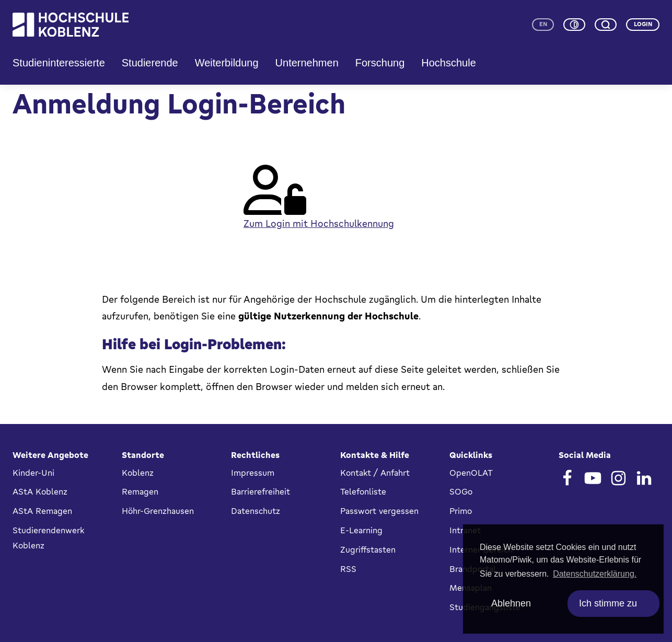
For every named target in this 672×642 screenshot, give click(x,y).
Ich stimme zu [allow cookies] (608, 603)
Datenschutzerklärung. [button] (595, 574)
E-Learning (361, 530)
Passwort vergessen (379, 511)
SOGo (461, 491)
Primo (461, 511)
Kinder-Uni (33, 473)
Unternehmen (307, 63)
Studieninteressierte (59, 63)
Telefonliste (363, 491)
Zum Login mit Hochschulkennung (319, 223)
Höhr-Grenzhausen (158, 511)
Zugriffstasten (368, 549)
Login (643, 24)
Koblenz (138, 473)
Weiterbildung (227, 63)
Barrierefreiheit (260, 491)
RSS (348, 569)
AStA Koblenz (40, 491)
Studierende (150, 63)
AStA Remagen (42, 511)
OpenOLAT (471, 473)
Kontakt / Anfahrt (375, 473)
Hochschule (449, 63)
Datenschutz (256, 511)
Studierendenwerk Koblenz (48, 538)
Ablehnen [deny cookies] (511, 603)
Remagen (140, 491)
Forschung (380, 63)
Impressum (253, 473)
